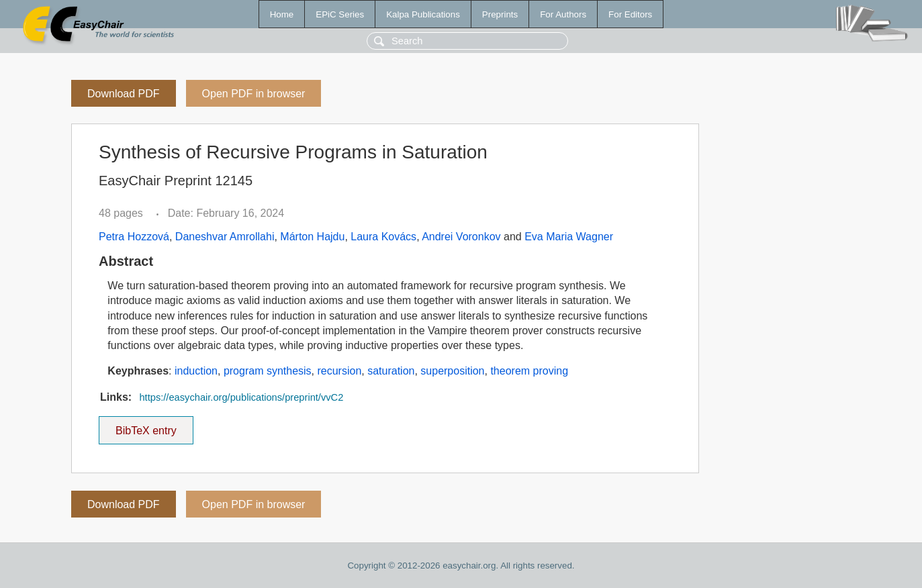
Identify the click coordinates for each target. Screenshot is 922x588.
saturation (391, 371)
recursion (339, 371)
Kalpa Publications (423, 14)
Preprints (500, 14)
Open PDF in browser (254, 94)
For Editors (630, 14)
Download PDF (124, 94)
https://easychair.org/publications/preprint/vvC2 (241, 397)
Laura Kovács (383, 237)
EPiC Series (340, 14)
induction (196, 371)
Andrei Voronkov (461, 237)
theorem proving (529, 371)
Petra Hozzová (134, 237)
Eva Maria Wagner (569, 237)
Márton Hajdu (312, 237)
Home (282, 14)
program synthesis (268, 371)
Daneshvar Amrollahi (225, 237)
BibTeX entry (146, 426)
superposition (452, 371)
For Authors (563, 14)
